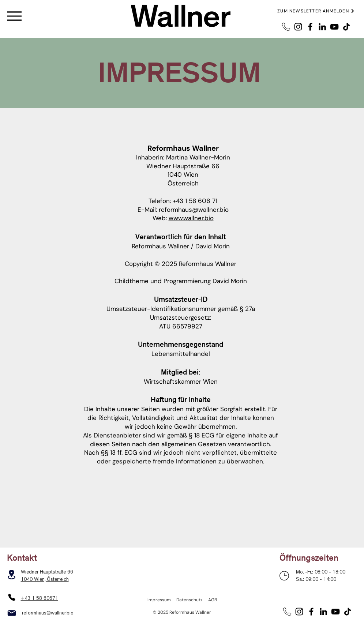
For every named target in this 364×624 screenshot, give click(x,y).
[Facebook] (310, 27)
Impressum (159, 600)
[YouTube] (334, 27)
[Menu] (14, 16)
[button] (316, 11)
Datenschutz (189, 600)
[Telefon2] (286, 27)
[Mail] (12, 613)
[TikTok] (346, 27)
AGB (213, 600)
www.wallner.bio (191, 218)
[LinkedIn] (322, 27)
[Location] (12, 575)
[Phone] (12, 597)
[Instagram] (298, 27)
